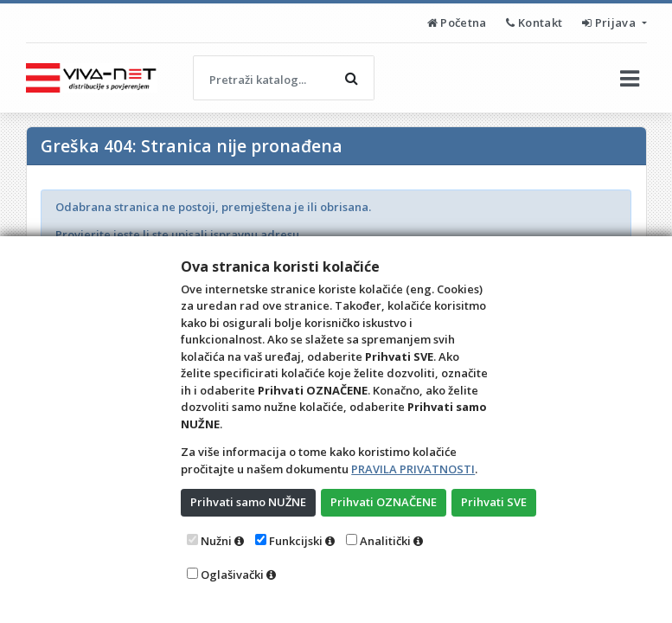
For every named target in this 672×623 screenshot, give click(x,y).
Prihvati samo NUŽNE (248, 502)
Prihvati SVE (494, 502)
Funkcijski (296, 541)
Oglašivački (232, 575)
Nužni (216, 541)
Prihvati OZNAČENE (384, 502)
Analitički (385, 541)
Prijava (610, 22)
